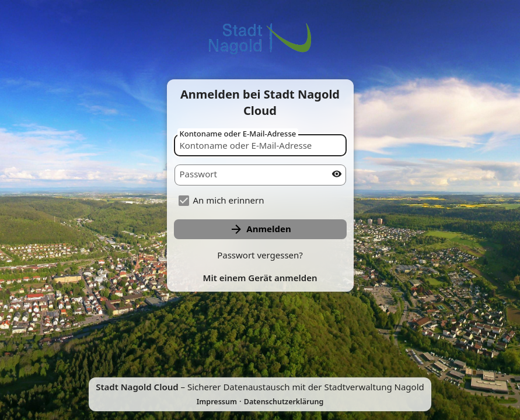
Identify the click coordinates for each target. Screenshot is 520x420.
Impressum (217, 402)
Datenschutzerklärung (284, 402)
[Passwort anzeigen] (337, 174)
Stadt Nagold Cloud (137, 387)
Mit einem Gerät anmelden (260, 278)
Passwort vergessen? (260, 255)
